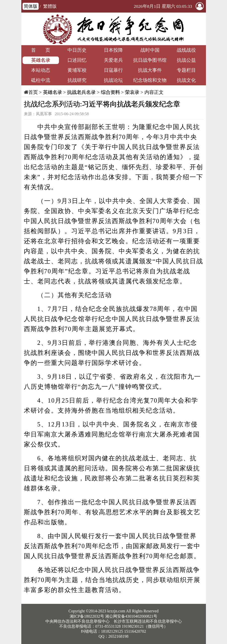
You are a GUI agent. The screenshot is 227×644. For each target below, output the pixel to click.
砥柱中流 (41, 80)
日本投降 (113, 50)
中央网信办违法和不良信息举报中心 (78, 621)
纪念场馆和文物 (150, 80)
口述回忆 (77, 60)
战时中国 (150, 50)
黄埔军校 (77, 70)
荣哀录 (132, 92)
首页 (33, 92)
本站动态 (41, 70)
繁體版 (50, 6)
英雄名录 (41, 60)
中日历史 (77, 50)
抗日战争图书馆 (150, 60)
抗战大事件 (150, 70)
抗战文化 (186, 80)
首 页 (41, 50)
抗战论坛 (113, 80)
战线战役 (186, 50)
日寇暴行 (113, 70)
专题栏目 (186, 70)
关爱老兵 (113, 60)
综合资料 (110, 92)
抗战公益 (186, 60)
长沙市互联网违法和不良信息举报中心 (148, 621)
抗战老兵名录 (81, 92)
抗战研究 (77, 80)
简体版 (31, 6)
